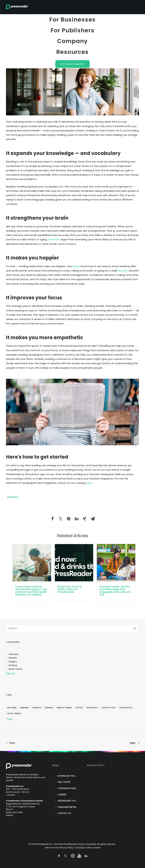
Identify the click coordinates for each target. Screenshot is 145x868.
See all (10, 673)
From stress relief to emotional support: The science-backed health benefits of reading (31, 591)
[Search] (72, 628)
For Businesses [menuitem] (72, 20)
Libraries (13, 658)
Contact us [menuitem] (64, 813)
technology (126, 708)
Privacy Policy (66, 848)
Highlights (13, 497)
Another (123, 271)
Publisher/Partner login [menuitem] (69, 807)
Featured (13, 654)
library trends (15, 669)
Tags (9, 719)
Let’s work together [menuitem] (72, 68)
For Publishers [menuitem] (72, 32)
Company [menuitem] (72, 44)
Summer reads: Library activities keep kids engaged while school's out (115, 591)
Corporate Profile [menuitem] (68, 788)
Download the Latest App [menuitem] (69, 776)
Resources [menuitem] (73, 55)
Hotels (79, 708)
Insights (13, 662)
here (89, 483)
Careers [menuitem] (62, 795)
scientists (54, 239)
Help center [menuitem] (64, 782)
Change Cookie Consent (88, 848)
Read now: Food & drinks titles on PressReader (70, 589)
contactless (108, 708)
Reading (13, 665)
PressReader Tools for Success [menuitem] (69, 801)
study (76, 266)
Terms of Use (51, 848)
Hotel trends (14, 713)
